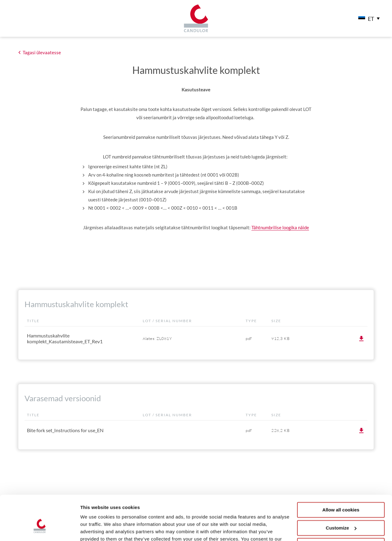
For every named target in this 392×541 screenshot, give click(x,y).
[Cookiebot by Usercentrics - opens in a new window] (40, 529)
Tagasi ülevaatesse (42, 52)
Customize (341, 493)
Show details (94, 529)
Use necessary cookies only (341, 511)
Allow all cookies (341, 476)
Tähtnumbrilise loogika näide (280, 227)
